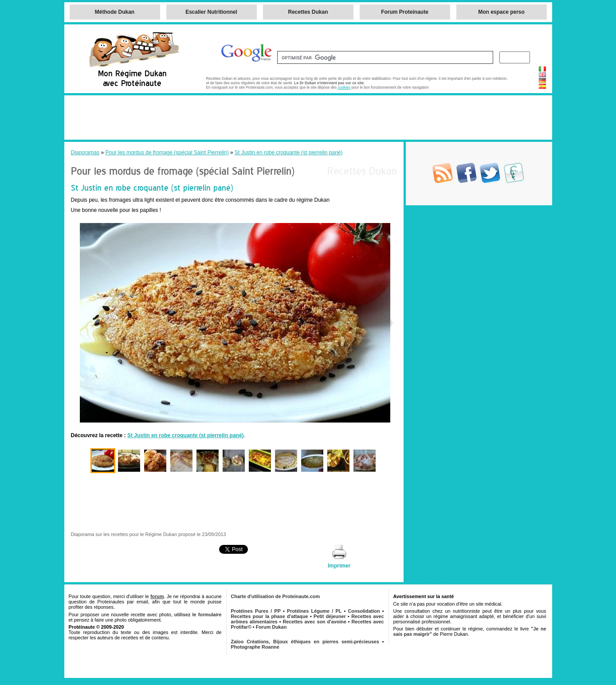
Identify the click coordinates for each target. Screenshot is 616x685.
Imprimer (339, 566)
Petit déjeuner (330, 616)
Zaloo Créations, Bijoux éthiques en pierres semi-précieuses (305, 642)
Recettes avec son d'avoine (315, 622)
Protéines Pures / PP (256, 611)
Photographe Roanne (255, 647)
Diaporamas (85, 153)
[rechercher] (384, 58)
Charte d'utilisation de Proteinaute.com (276, 596)
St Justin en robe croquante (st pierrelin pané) (288, 153)
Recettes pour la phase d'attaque (270, 616)
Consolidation (364, 611)
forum (157, 596)
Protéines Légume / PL (314, 611)
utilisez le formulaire (198, 615)
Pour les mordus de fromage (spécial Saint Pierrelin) (167, 153)
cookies (344, 87)
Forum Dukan (271, 627)
